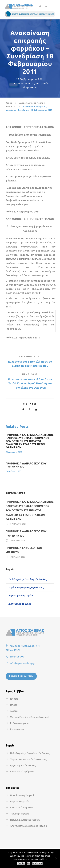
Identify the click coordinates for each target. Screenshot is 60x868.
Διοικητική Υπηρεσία (21, 807)
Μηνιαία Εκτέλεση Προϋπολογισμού (30, 717)
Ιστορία (14, 699)
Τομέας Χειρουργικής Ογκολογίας (26, 587)
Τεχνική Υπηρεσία (20, 814)
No (29, 863)
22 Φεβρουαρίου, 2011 (30, 79)
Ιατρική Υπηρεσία (20, 801)
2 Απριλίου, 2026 (13, 471)
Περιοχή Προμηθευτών (21, 676)
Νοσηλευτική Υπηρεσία (23, 795)
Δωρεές (14, 711)
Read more (37, 863)
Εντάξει (21, 863)
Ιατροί (14, 705)
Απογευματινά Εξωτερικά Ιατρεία (28, 826)
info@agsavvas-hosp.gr (22, 663)
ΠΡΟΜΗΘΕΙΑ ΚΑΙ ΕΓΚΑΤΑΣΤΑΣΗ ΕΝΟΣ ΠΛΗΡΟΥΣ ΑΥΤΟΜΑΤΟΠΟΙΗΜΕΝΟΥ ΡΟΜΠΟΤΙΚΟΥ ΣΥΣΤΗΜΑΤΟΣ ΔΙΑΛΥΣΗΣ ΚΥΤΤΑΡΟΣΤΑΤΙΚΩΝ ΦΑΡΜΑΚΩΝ (30, 441)
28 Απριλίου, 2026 (14, 452)
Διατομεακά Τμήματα (20, 604)
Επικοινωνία (17, 729)
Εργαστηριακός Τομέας (21, 596)
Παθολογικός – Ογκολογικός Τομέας (28, 579)
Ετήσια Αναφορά (19, 723)
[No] (56, 858)
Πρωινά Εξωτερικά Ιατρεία (25, 820)
